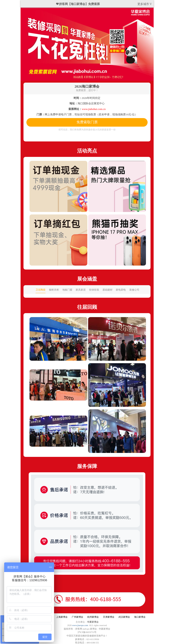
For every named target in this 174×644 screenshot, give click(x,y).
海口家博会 (140, 617)
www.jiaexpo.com (80, 625)
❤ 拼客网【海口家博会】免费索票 (78, 4)
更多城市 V (145, 4)
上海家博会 (62, 617)
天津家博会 (109, 617)
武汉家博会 (124, 617)
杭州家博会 (93, 617)
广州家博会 (77, 617)
